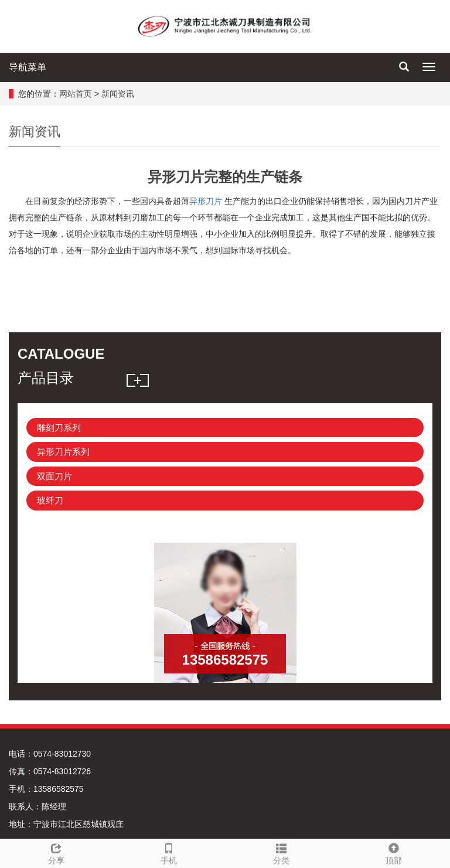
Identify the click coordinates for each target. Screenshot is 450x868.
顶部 (394, 852)
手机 (169, 852)
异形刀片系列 (63, 452)
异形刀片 (206, 201)
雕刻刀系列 (59, 428)
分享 (56, 852)
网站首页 (76, 94)
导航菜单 (28, 67)
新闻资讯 (118, 94)
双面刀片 (54, 476)
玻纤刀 (50, 500)
